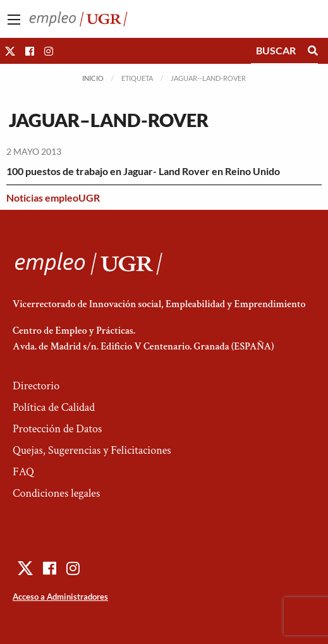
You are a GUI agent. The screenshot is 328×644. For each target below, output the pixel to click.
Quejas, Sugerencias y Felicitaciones (92, 450)
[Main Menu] (14, 20)
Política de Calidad (54, 407)
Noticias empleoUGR (53, 197)
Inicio (93, 78)
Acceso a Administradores (60, 597)
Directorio (36, 386)
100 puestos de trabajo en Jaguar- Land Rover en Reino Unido (143, 171)
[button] (10, 51)
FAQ (23, 472)
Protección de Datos (57, 429)
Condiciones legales (56, 493)
